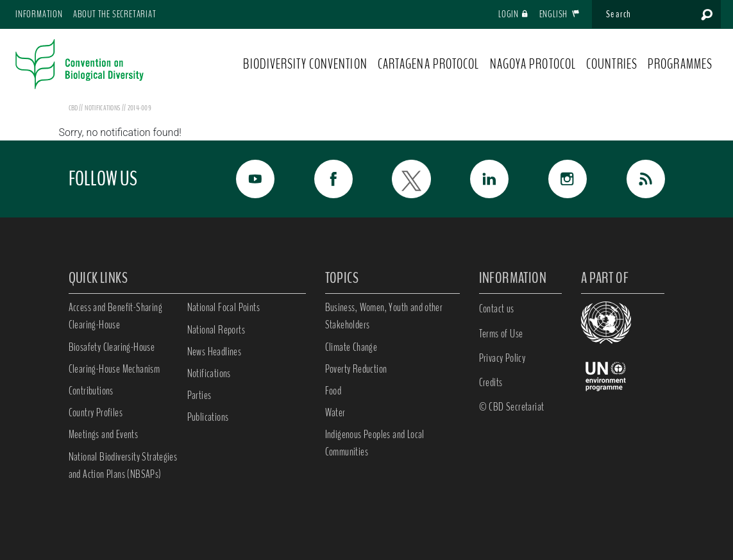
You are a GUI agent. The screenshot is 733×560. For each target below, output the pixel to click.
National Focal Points (223, 307)
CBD (73, 108)
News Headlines (215, 352)
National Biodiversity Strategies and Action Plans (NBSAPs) (123, 465)
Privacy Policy (502, 358)
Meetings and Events (104, 434)
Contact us (497, 309)
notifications (103, 108)
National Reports (216, 330)
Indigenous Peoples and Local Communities (375, 443)
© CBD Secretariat (512, 407)
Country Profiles (96, 412)
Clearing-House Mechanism (114, 369)
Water (335, 412)
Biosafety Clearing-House (112, 347)
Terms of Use (501, 334)
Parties (199, 395)
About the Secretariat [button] (115, 14)
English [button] (560, 14)
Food (333, 391)
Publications (208, 417)
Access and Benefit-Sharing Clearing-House (115, 316)
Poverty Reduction (356, 369)
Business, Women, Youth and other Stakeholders (384, 316)
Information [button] (39, 14)
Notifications (209, 373)
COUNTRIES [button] (612, 64)
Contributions (91, 391)
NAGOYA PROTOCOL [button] (533, 64)
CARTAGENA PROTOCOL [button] (429, 64)
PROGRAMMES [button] (680, 64)
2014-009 (139, 108)
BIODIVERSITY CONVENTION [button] (305, 64)
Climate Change (351, 347)
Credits (491, 382)
